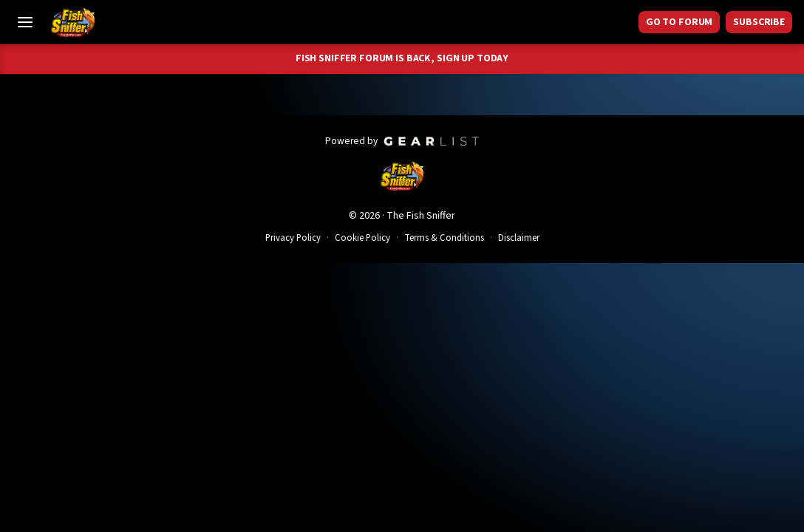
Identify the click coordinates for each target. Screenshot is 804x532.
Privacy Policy (293, 238)
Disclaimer (519, 238)
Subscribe (759, 22)
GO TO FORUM (679, 22)
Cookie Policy (362, 238)
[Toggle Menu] (25, 22)
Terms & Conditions (444, 238)
